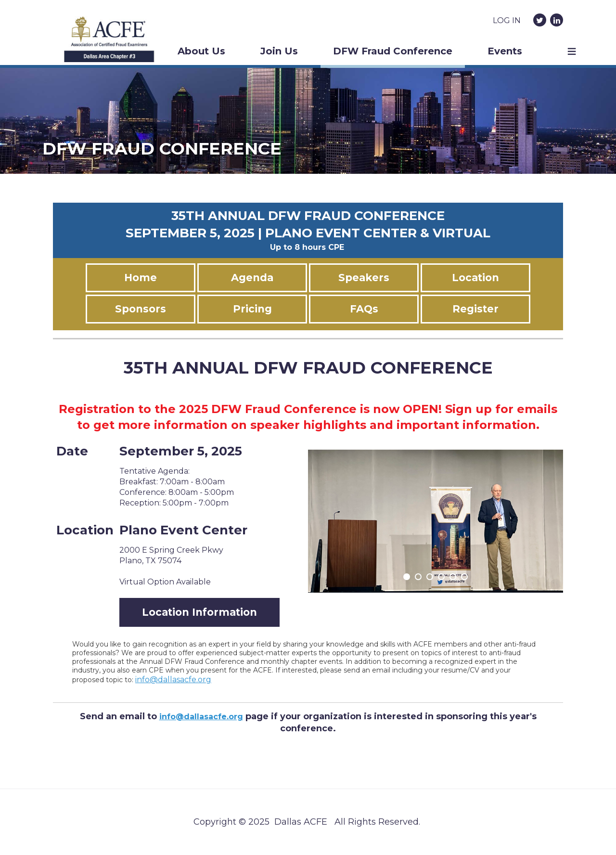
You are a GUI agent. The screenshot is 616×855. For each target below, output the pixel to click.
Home (141, 278)
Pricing (252, 309)
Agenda (252, 278)
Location (475, 278)
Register (475, 309)
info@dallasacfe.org (173, 680)
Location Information (199, 612)
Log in (507, 20)
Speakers (364, 278)
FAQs (364, 309)
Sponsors (141, 309)
